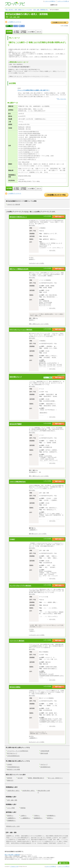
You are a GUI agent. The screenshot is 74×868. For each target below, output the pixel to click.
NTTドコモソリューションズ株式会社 (21, 330)
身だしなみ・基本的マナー (55, 778)
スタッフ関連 (11, 808)
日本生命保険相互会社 (13, 756)
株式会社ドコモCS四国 (14, 769)
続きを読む (32, 225)
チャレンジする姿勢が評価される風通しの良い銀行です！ (34, 90)
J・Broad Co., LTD (14, 866)
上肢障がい (24, 816)
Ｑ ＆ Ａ (39, 32)
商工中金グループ (12, 753)
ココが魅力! (31, 32)
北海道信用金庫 (45, 751)
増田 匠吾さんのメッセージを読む (39, 324)
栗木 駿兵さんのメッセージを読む (39, 476)
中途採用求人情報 (23, 32)
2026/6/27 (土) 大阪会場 (14, 204)
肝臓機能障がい (12, 821)
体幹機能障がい (51, 816)
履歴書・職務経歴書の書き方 (36, 778)
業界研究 (10, 778)
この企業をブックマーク (14, 22)
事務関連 (23, 808)
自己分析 (20, 778)
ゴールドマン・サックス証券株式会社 (18, 751)
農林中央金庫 (44, 753)
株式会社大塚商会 (15, 687)
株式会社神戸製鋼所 (16, 424)
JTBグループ (44, 764)
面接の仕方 (10, 780)
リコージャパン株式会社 (17, 641)
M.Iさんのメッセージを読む (37, 742)
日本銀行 (12, 539)
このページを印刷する (50, 1)
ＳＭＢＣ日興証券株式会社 (18, 482)
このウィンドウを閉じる (63, 1)
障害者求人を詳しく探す (13, 826)
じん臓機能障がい (25, 818)
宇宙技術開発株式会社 (13, 767)
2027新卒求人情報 (16, 32)
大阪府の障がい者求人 (13, 791)
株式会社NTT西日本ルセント (18, 217)
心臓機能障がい (12, 818)
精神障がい (50, 818)
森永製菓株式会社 (45, 767)
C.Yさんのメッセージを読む (37, 635)
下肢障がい (37, 816)
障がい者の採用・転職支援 (12, 855)
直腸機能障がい (38, 818)
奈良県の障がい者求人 (29, 791)
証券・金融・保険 (15, 17)
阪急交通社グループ (16, 377)
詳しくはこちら (62, 99)
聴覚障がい (10, 816)
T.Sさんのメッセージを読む (37, 263)
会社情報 (9, 32)
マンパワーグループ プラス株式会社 (20, 586)
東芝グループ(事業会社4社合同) (19, 269)
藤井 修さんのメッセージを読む (38, 534)
